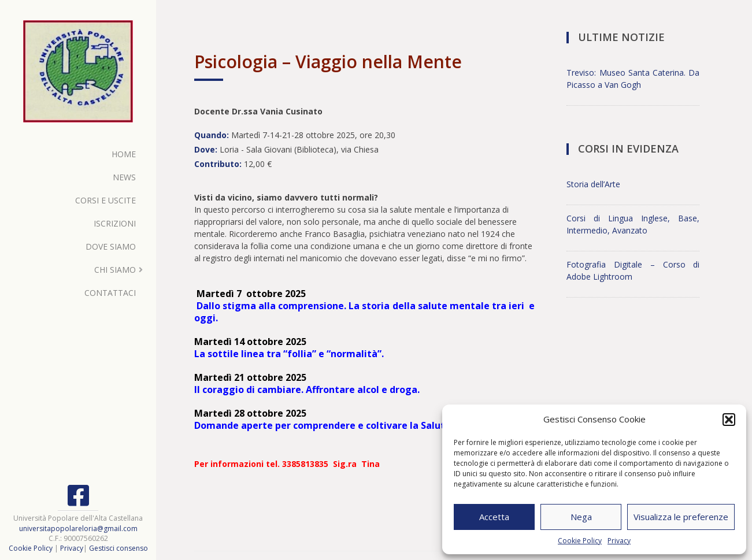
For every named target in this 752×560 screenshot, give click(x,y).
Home (124, 154)
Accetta (494, 517)
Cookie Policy (580, 541)
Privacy (619, 541)
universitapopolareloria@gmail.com (78, 529)
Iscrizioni (115, 223)
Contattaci (110, 293)
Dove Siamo (111, 246)
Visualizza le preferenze (681, 517)
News (124, 177)
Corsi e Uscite (105, 200)
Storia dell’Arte (593, 184)
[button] (729, 420)
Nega (581, 517)
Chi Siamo (115, 270)
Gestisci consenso (118, 548)
